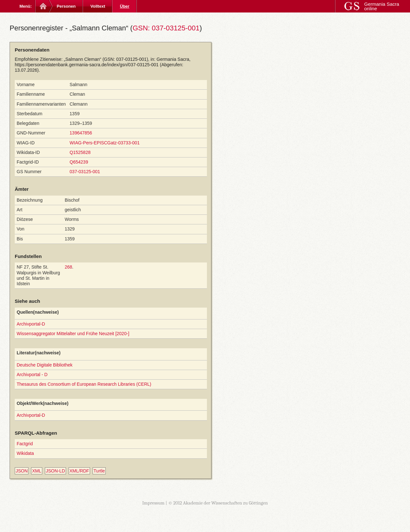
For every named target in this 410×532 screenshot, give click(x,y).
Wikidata (25, 453)
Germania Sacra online (382, 6)
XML (37, 471)
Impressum (153, 503)
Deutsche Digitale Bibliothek (45, 365)
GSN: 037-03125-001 (166, 28)
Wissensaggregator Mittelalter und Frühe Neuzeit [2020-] (73, 334)
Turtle (99, 471)
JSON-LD (55, 471)
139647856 (81, 133)
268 (68, 267)
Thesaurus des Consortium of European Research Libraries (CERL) (84, 384)
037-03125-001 (85, 172)
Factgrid (25, 444)
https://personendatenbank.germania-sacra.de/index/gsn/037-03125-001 (87, 65)
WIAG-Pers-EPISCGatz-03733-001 (105, 143)
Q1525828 (80, 152)
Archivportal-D (31, 324)
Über (125, 6)
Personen (66, 6)
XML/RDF (79, 471)
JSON (22, 471)
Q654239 (79, 162)
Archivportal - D (32, 375)
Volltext (98, 6)
